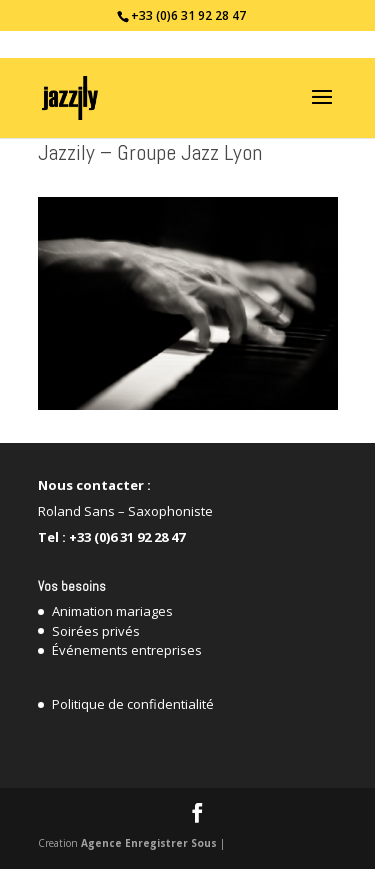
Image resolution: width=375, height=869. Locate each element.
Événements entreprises (127, 650)
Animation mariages (112, 611)
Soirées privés (96, 631)
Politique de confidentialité (133, 704)
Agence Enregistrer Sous (149, 843)
